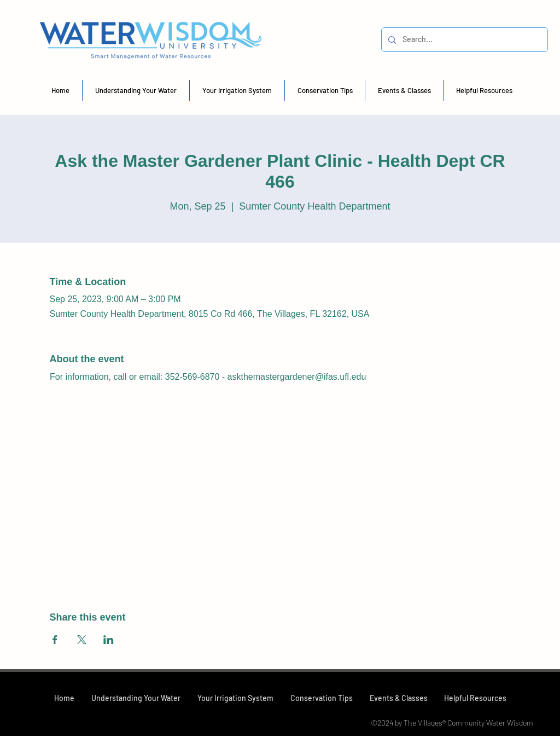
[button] (136, 90)
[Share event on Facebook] (55, 640)
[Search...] (463, 40)
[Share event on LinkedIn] (109, 640)
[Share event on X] (82, 640)
